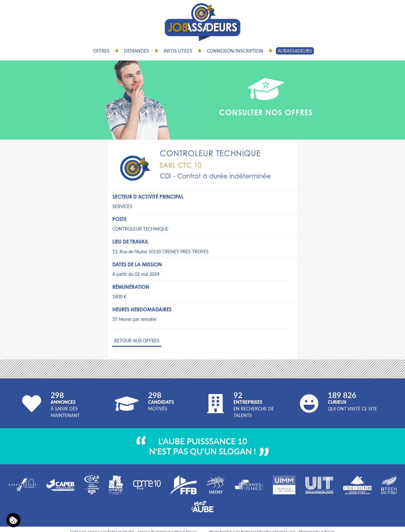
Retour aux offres (137, 340)
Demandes (137, 51)
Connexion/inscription (235, 51)
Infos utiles (178, 51)
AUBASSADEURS (295, 51)
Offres (101, 51)
